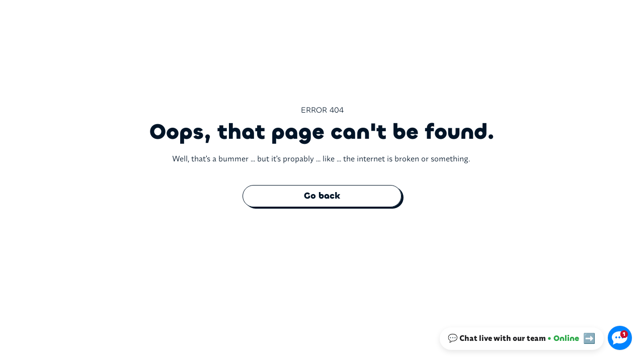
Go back (322, 196)
